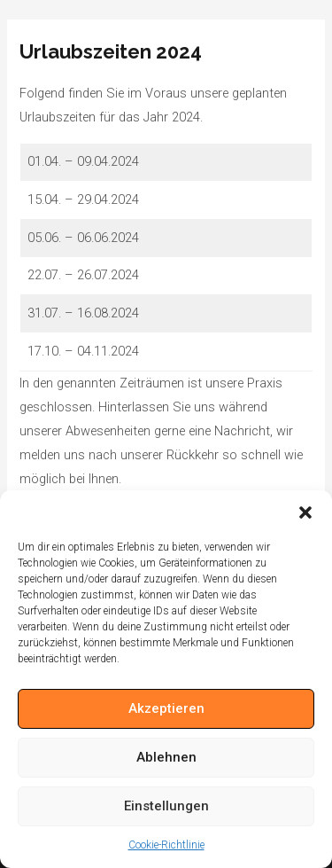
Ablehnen (166, 757)
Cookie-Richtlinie (166, 845)
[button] (305, 512)
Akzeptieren (166, 708)
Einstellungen (166, 806)
